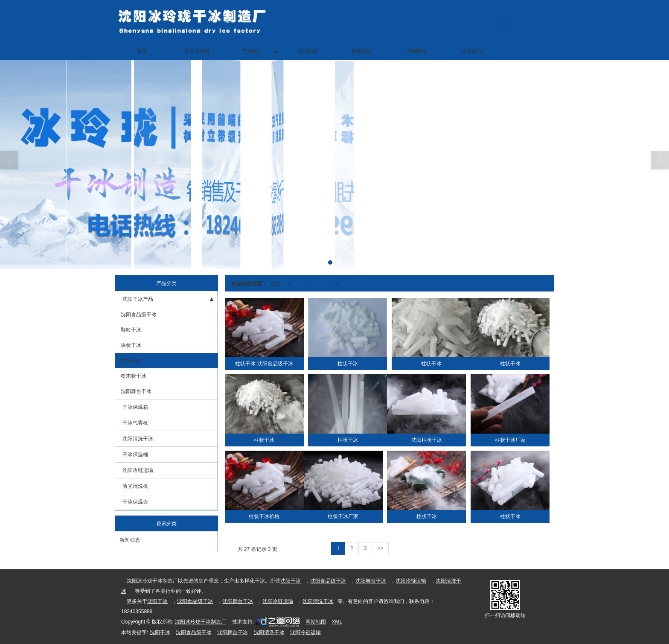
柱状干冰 (130, 361)
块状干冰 (130, 345)
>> (380, 548)
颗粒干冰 (130, 330)
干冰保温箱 (135, 407)
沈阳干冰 (291, 581)
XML (337, 622)
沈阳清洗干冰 (138, 439)
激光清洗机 (135, 486)
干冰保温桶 (135, 455)
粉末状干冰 (133, 376)
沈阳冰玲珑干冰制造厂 (201, 622)
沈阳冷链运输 (138, 470)
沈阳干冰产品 (138, 299)
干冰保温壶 (135, 502)
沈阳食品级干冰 (138, 315)
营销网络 (417, 51)
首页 (142, 51)
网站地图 (316, 622)
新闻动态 (362, 51)
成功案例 (307, 51)
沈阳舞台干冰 (135, 391)
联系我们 (472, 51)
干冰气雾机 (135, 423)
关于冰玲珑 (197, 51)
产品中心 (252, 51)
